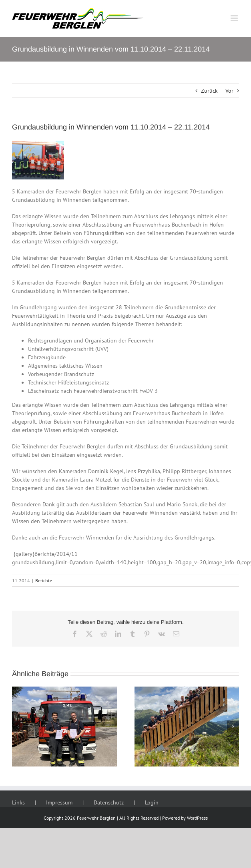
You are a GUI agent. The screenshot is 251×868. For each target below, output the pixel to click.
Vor (229, 91)
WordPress (197, 818)
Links (18, 802)
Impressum (59, 802)
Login (152, 802)
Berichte (44, 580)
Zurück (209, 91)
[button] (18, 727)
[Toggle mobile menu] (235, 18)
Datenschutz (109, 802)
